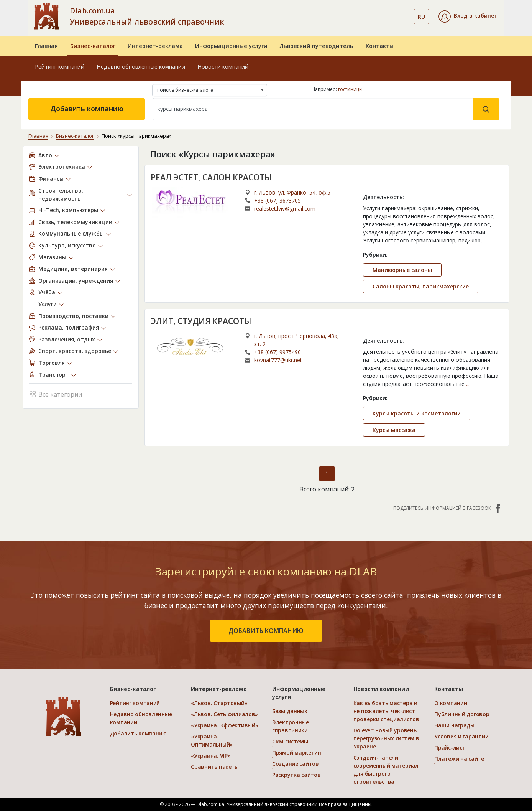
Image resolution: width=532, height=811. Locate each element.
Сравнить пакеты (215, 767)
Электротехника (62, 167)
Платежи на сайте (459, 759)
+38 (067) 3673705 (277, 200)
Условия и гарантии (461, 736)
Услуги (48, 304)
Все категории (56, 394)
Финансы (51, 179)
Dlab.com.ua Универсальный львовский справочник (147, 16)
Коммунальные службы (71, 233)
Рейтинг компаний (60, 67)
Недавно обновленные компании (141, 67)
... (485, 240)
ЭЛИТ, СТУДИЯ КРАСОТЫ (201, 321)
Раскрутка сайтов (296, 775)
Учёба (47, 292)
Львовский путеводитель (317, 46)
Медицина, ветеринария (73, 269)
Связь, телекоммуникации (75, 222)
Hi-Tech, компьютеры (68, 210)
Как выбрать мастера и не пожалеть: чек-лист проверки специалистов (386, 711)
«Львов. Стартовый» (219, 703)
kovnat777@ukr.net (278, 360)
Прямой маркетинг (298, 752)
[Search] (313, 109)
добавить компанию (266, 631)
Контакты (380, 46)
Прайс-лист (450, 748)
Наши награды (454, 725)
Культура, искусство (67, 245)
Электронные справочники (291, 726)
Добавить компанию (87, 109)
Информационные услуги (231, 46)
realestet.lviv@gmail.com (285, 209)
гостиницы (350, 89)
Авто (45, 155)
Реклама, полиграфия (69, 327)
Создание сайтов (296, 764)
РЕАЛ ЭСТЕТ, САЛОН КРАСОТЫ (211, 177)
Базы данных (290, 711)
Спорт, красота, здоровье (75, 351)
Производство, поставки (73, 316)
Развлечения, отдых (67, 339)
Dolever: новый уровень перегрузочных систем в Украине (386, 738)
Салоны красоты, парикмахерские (421, 286)
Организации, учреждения (76, 281)
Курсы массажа (394, 430)
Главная (46, 46)
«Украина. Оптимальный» (212, 740)
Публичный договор (462, 714)
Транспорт (54, 375)
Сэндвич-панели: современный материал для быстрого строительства (386, 770)
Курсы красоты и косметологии (417, 413)
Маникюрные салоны (402, 270)
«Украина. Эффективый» (224, 725)
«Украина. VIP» (211, 756)
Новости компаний (223, 67)
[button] (468, 16)
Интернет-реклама (155, 46)
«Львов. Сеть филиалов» (224, 714)
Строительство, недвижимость (61, 195)
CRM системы (290, 741)
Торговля (52, 363)
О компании (451, 703)
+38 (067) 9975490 (277, 352)
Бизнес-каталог (93, 46)
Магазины (52, 257)
